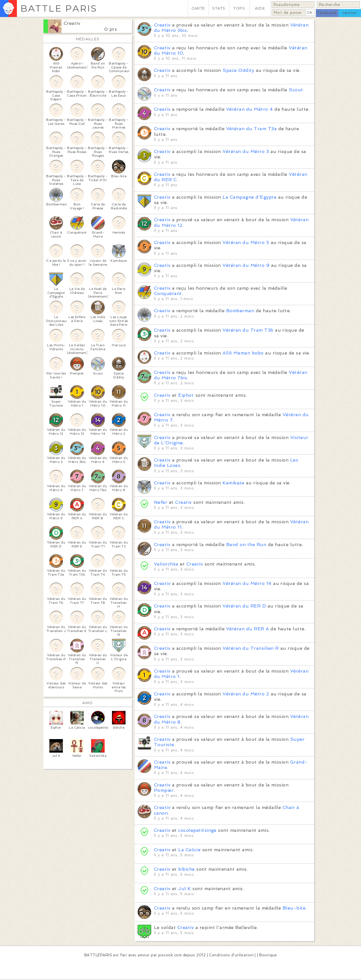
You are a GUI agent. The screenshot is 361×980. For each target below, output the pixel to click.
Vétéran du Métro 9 (246, 265)
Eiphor (186, 395)
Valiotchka (166, 564)
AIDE (260, 8)
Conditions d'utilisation (231, 955)
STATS (219, 8)
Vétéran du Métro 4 (250, 109)
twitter (350, 13)
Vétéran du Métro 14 (247, 583)
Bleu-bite (294, 908)
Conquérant (168, 293)
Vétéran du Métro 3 (246, 151)
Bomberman (240, 311)
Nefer (161, 502)
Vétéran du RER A (248, 629)
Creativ (72, 23)
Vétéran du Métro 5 (246, 242)
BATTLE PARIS (59, 8)
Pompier (164, 790)
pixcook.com (170, 955)
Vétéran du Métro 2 (246, 694)
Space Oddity (238, 70)
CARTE (198, 8)
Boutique (268, 955)
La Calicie (189, 850)
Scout (296, 90)
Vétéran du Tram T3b (248, 330)
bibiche (186, 869)
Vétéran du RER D (244, 606)
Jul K (184, 889)
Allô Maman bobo (243, 353)
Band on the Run (246, 545)
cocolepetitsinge (197, 830)
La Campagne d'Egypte (249, 197)
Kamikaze (233, 483)
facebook (327, 13)
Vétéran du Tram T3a (251, 129)
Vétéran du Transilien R (251, 648)
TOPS (239, 8)
